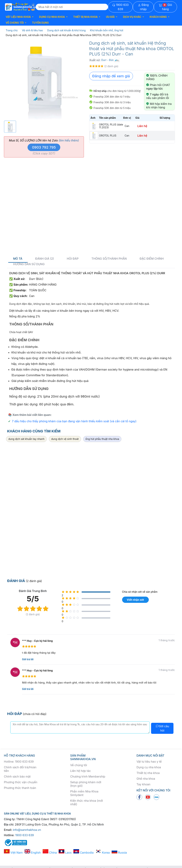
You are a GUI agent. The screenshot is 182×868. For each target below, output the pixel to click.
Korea (103, 853)
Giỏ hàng (165, 7)
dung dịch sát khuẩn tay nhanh (26, 439)
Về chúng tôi (79, 765)
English (33, 853)
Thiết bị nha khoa (148, 773)
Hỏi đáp (73, 259)
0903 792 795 (44, 147)
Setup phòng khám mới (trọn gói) (86, 784)
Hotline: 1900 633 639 (19, 762)
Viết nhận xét (135, 600)
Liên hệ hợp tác (81, 771)
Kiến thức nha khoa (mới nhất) (87, 802)
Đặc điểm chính (152, 259)
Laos (65, 853)
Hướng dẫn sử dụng (29, 264)
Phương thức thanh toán (20, 788)
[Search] (72, 7)
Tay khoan (143, 784)
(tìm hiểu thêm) (69, 140)
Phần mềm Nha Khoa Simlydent (84, 793)
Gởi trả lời (28, 659)
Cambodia (83, 853)
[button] (20, 17)
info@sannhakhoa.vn (27, 830)
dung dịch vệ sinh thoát (65, 439)
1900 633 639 (120, 7)
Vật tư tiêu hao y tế (149, 762)
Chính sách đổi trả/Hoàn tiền (20, 769)
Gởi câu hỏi (162, 728)
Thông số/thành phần (109, 259)
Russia (119, 853)
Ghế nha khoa (146, 779)
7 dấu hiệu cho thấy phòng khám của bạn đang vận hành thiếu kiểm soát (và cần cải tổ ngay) (74, 421)
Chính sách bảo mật (17, 776)
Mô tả (18, 259)
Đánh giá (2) (45, 259)
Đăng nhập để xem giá (111, 76)
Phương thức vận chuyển (21, 782)
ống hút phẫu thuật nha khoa (102, 439)
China (50, 853)
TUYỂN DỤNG (40, 23)
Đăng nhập (143, 7)
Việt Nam (13, 853)
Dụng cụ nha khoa (149, 767)
